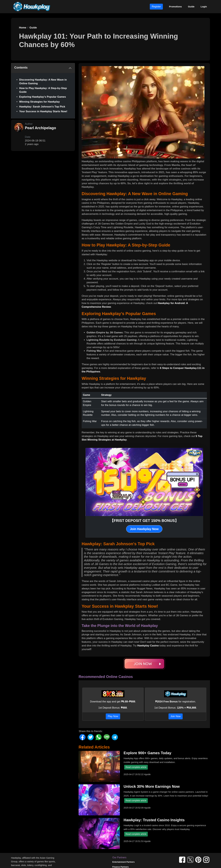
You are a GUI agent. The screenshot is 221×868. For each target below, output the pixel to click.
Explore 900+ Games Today (147, 753)
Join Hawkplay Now (144, 529)
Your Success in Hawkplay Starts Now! (43, 111)
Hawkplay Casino (148, 646)
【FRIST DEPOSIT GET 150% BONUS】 (144, 521)
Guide (191, 7)
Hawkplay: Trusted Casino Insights (154, 820)
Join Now (176, 716)
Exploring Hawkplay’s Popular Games (43, 97)
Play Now (113, 716)
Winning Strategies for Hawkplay (39, 102)
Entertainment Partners (123, 862)
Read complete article (136, 767)
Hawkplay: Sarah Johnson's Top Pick (42, 107)
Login (204, 7)
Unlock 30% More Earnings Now (152, 786)
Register (156, 7)
